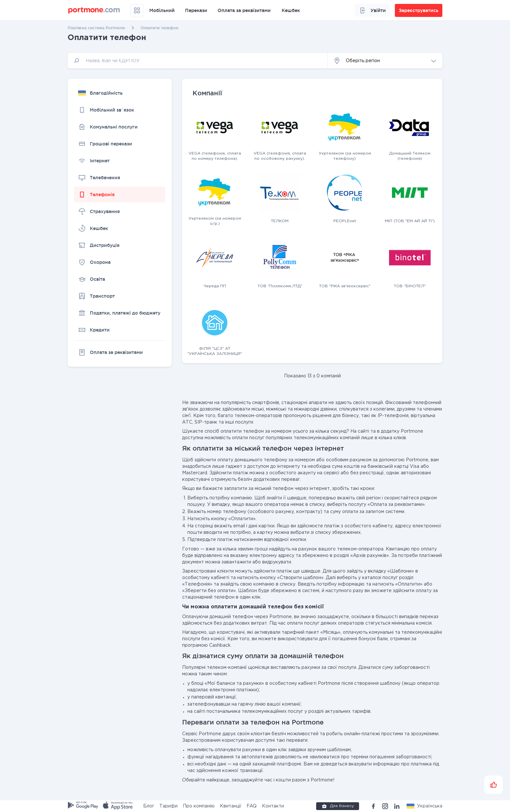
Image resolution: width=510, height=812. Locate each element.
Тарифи (168, 806)
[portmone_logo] (94, 10)
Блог (149, 806)
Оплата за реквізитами (244, 10)
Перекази (196, 10)
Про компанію (199, 806)
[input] (198, 61)
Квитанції (231, 806)
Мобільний (162, 10)
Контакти (273, 806)
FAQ (252, 806)
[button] (385, 61)
